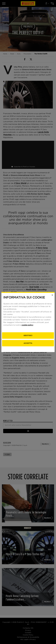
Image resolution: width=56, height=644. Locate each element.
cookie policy (27, 325)
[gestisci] (28, 336)
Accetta (28, 343)
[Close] (52, 295)
